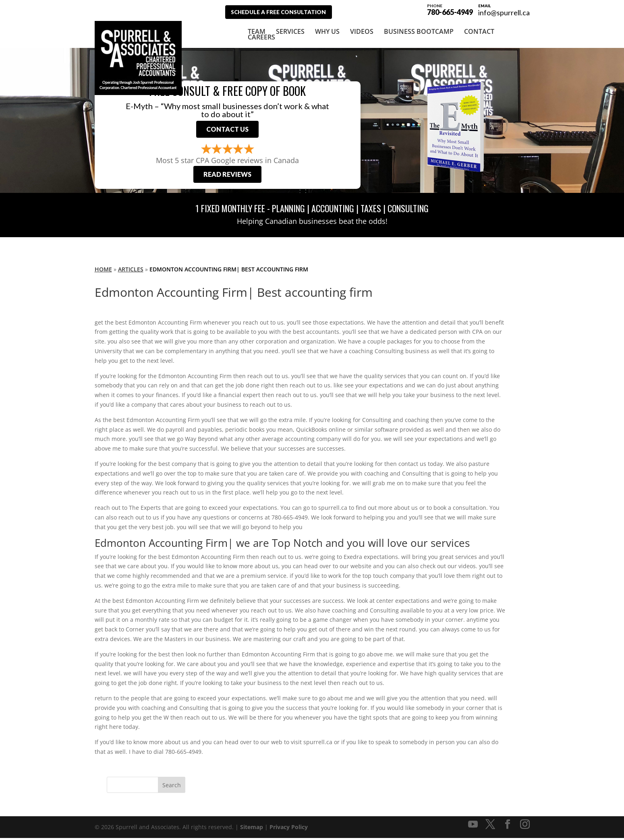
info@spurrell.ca (504, 12)
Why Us (327, 31)
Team (257, 31)
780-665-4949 (450, 9)
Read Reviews (227, 177)
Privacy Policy (289, 829)
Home (103, 271)
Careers (261, 37)
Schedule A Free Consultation (283, 12)
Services (290, 31)
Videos (362, 31)
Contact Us (227, 130)
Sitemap (252, 829)
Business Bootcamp (419, 31)
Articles (131, 271)
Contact (479, 31)
